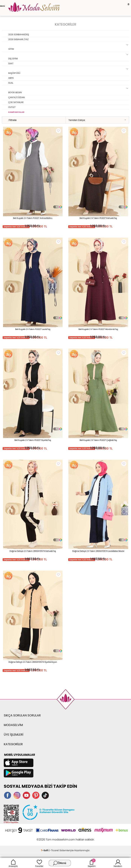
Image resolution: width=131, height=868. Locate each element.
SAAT (11, 63)
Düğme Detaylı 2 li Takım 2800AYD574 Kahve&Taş (33, 551)
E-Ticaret (54, 850)
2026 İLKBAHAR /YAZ (18, 39)
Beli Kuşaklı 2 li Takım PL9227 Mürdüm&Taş (98, 329)
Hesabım (118, 863)
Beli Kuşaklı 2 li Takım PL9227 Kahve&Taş (98, 218)
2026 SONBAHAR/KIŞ (19, 34)
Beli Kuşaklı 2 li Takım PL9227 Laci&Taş (33, 329)
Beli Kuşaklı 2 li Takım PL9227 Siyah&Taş (33, 440)
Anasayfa (13, 863)
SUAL (11, 83)
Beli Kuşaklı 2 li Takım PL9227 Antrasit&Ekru (33, 218)
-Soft (45, 850)
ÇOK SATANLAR (16, 102)
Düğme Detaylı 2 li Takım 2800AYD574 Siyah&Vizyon (33, 662)
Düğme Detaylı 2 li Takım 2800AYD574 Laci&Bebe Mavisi (98, 551)
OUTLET (12, 107)
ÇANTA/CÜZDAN (16, 97)
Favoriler (39, 863)
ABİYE (11, 78)
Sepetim (92, 863)
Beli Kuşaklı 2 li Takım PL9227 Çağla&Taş (98, 440)
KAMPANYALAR (16, 112)
